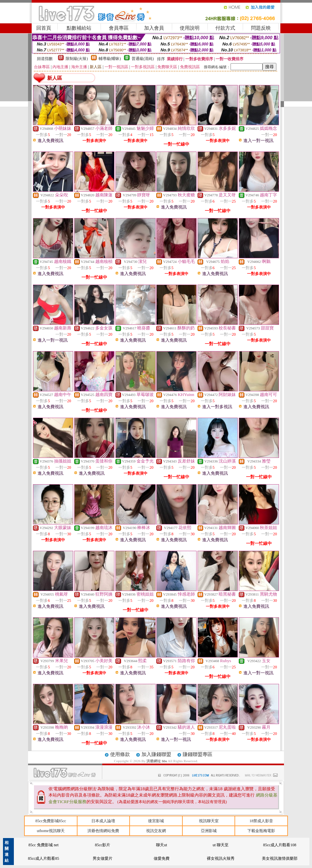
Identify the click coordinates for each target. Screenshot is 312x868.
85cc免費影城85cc (51, 821)
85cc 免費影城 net (43, 845)
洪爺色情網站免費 (103, 831)
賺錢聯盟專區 (198, 754)
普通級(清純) (143, 59)
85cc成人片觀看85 (44, 858)
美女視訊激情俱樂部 (280, 858)
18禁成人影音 (261, 821)
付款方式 (225, 28)
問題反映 (261, 28)
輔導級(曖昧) (110, 59)
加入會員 (154, 28)
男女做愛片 (103, 858)
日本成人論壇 (103, 821)
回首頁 (44, 28)
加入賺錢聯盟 (156, 754)
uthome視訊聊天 (51, 831)
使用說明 (190, 28)
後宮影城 (156, 821)
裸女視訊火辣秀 (221, 858)
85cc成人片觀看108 (280, 845)
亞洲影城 (209, 831)
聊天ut (161, 845)
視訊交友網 (156, 831)
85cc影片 (103, 845)
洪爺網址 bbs (157, 761)
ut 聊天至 (221, 845)
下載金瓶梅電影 (261, 831)
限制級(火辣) (77, 59)
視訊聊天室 (209, 821)
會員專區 (119, 28)
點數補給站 (79, 28)
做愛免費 (162, 858)
